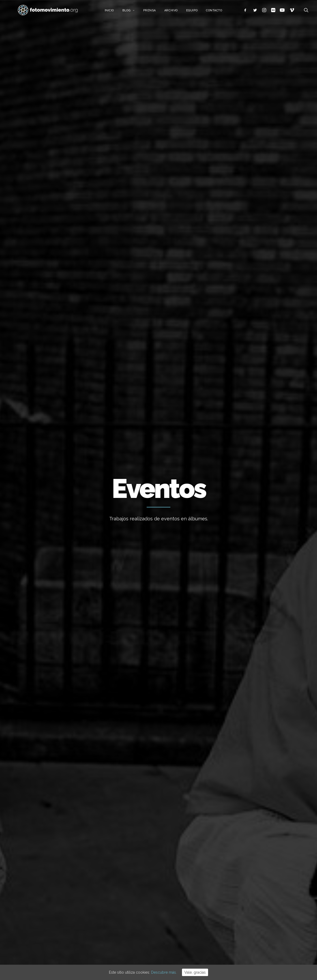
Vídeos (186, 220)
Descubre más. (164, 972)
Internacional (54, 220)
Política (251, 889)
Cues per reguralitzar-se (185, 891)
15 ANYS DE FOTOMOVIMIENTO (191, 863)
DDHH (149, 220)
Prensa (156, 13)
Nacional (27, 220)
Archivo (178, 13)
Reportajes (208, 220)
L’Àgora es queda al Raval (186, 877)
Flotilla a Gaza (176, 906)
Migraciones (84, 220)
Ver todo (287, 220)
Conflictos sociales (120, 220)
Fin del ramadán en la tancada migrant (45, 510)
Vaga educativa (177, 849)
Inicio (116, 13)
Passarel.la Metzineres (47, 348)
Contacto (221, 13)
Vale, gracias (195, 972)
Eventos (167, 220)
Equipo (198, 13)
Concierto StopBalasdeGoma (246, 352)
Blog (135, 13)
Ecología (252, 849)
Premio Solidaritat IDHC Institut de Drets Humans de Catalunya (158, 387)
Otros (231, 220)
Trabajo (251, 857)
